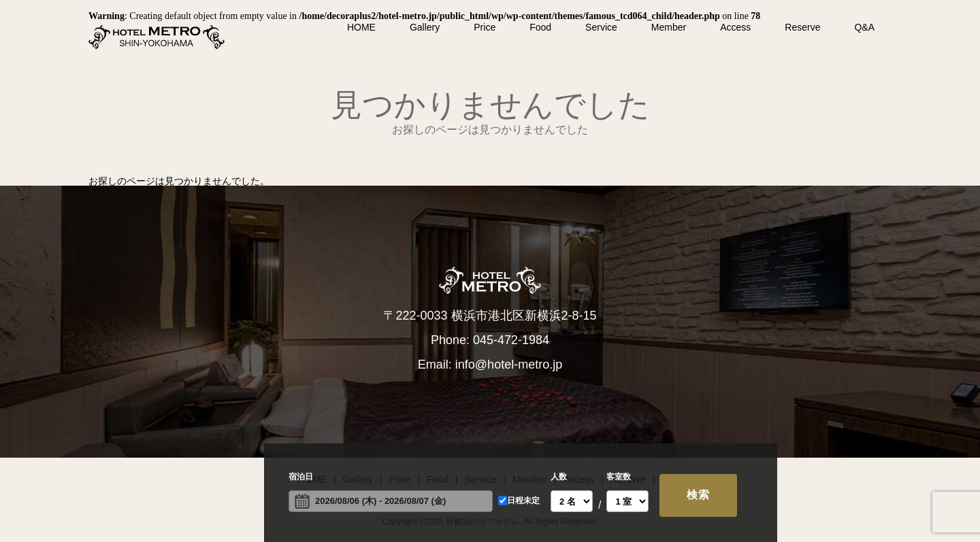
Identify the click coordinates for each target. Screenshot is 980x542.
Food (540, 27)
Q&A (864, 27)
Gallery (425, 27)
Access (735, 27)
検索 (698, 495)
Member (669, 27)
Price (485, 27)
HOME (361, 27)
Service (601, 27)
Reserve (802, 27)
